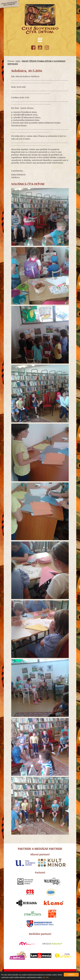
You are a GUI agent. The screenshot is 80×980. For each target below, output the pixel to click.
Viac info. (46, 978)
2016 (18, 61)
